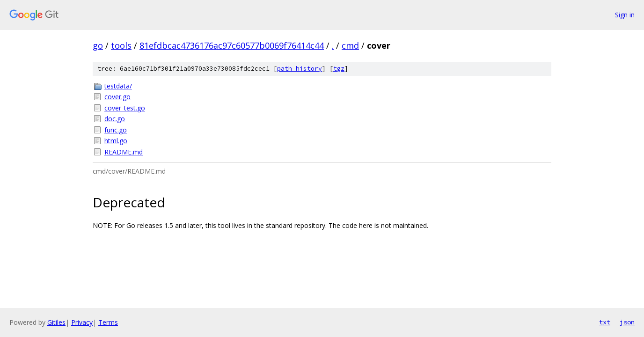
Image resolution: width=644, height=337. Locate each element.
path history (300, 69)
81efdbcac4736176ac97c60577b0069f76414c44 (232, 45)
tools (121, 45)
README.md (124, 152)
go (98, 45)
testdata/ (118, 86)
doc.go (115, 119)
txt (605, 322)
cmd (350, 45)
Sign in (625, 15)
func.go (116, 130)
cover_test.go (125, 108)
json (627, 322)
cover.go (117, 97)
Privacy (82, 322)
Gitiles (56, 322)
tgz (339, 69)
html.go (116, 141)
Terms (108, 322)
